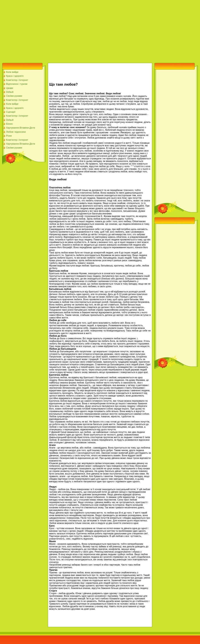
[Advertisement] (78, 30)
